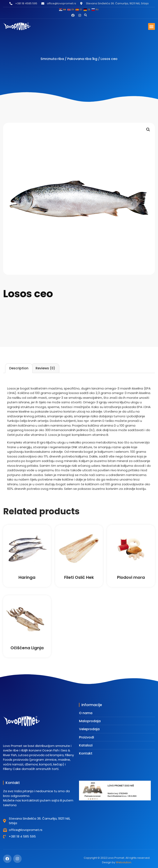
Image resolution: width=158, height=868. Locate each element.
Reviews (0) (45, 368)
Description (19, 368)
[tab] (19, 368)
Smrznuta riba (52, 59)
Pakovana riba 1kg (82, 59)
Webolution (124, 862)
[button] (86, 15)
